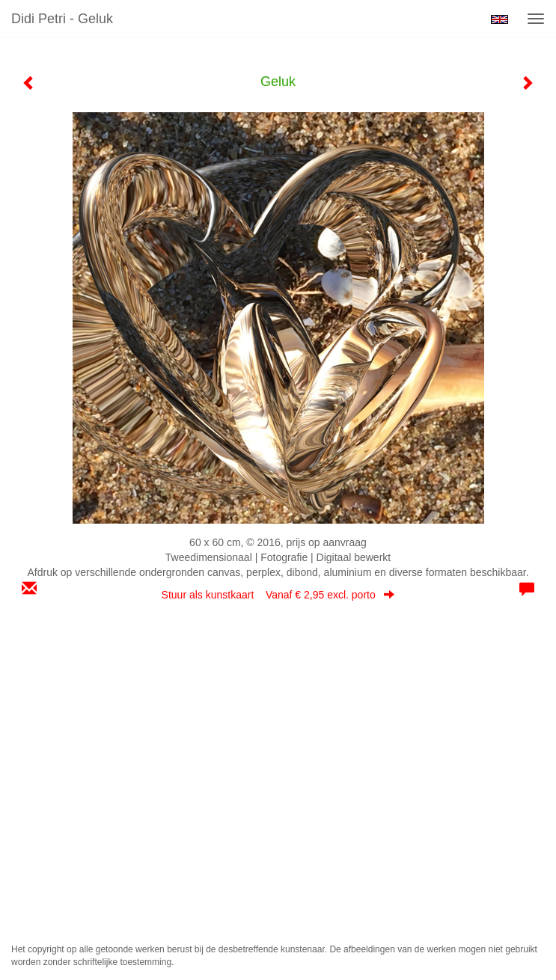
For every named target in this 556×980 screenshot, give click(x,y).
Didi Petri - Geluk (62, 19)
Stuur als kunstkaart (278, 595)
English (500, 19)
